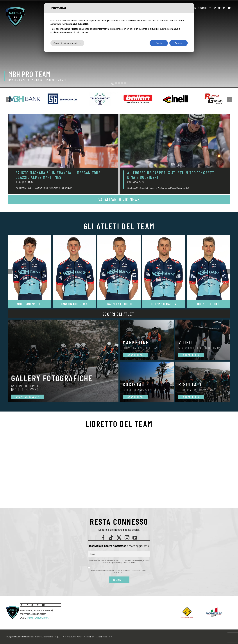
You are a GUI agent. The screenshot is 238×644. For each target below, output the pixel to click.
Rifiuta (159, 43)
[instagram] (127, 538)
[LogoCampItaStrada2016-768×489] (214, 608)
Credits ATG (107, 637)
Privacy (80, 637)
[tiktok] (111, 538)
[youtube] (135, 538)
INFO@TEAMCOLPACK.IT (39, 618)
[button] (8, 99)
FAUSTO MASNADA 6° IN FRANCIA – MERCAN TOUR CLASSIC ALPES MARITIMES (58, 175)
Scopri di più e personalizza (67, 43)
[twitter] (119, 538)
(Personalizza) (96, 637)
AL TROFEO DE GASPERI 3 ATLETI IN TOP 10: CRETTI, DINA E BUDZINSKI (172, 175)
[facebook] (103, 538)
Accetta (179, 43)
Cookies (87, 637)
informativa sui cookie (77, 24)
